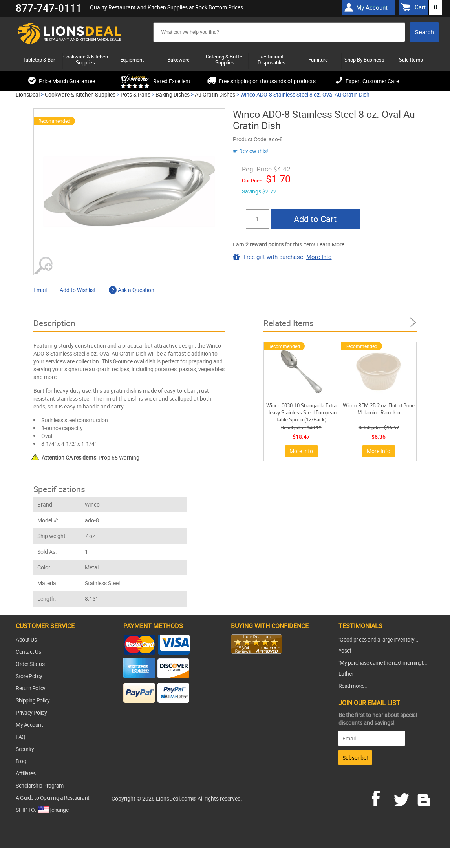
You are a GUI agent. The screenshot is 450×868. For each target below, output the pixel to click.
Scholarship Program (40, 785)
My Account (29, 725)
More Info (319, 257)
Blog (21, 761)
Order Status (30, 664)
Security (25, 749)
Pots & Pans (135, 94)
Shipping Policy (33, 700)
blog (424, 797)
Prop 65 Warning (91, 457)
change (60, 810)
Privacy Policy (31, 712)
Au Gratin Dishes (215, 94)
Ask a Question (132, 290)
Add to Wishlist (78, 290)
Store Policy (29, 676)
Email (40, 290)
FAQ (21, 737)
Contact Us (28, 652)
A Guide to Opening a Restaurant (53, 798)
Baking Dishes (173, 94)
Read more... (353, 686)
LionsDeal (28, 94)
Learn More (330, 244)
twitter (403, 797)
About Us (26, 639)
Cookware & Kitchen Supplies (80, 94)
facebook (381, 797)
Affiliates (26, 773)
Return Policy (31, 688)
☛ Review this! (251, 151)
